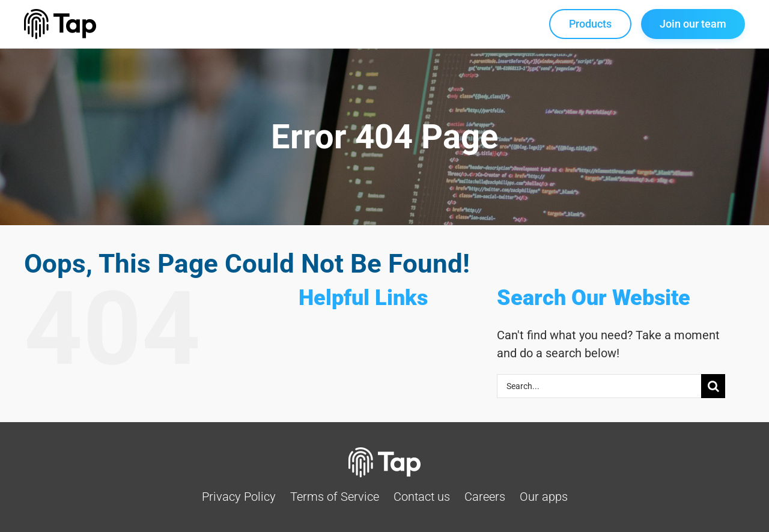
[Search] (713, 386)
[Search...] (599, 386)
